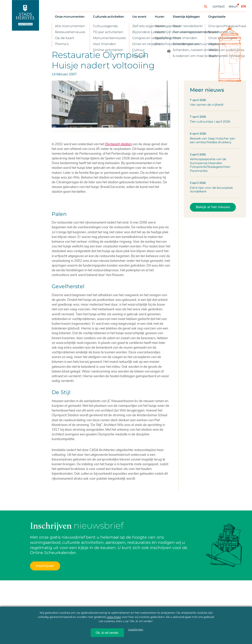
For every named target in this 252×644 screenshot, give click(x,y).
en (244, 6)
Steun (233, 6)
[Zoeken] (206, 6)
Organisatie (217, 17)
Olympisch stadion (119, 144)
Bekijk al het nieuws (213, 207)
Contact (219, 6)
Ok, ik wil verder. (107, 633)
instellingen (136, 629)
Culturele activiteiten (108, 17)
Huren (160, 17)
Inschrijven (45, 566)
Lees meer (114, 617)
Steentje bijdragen (186, 17)
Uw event (139, 17)
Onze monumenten (70, 17)
